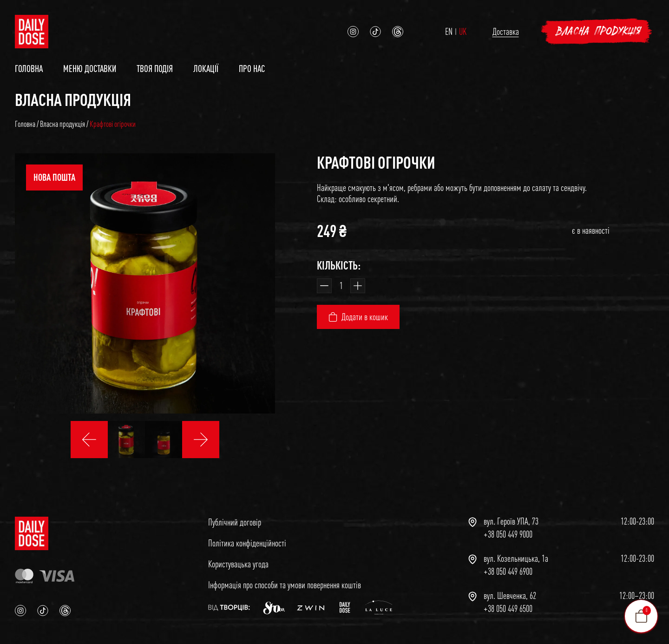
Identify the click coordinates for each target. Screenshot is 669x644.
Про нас (252, 69)
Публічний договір (235, 522)
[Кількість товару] (341, 286)
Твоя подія (155, 69)
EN (449, 32)
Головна (29, 69)
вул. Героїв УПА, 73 (511, 521)
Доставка (506, 31)
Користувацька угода (238, 564)
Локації (206, 69)
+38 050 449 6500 (508, 609)
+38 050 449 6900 (508, 572)
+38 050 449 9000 (508, 534)
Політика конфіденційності (247, 543)
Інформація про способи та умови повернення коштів (285, 585)
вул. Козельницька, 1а (516, 559)
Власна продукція (599, 31)
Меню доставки (90, 69)
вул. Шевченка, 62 (510, 596)
